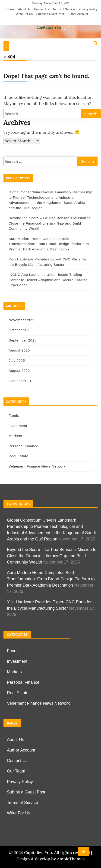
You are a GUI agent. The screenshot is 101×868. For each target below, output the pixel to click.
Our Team (16, 771)
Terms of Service (64, 9)
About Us (24, 9)
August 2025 (19, 350)
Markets (15, 436)
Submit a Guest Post (50, 14)
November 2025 (22, 320)
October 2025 (20, 330)
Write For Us (24, 14)
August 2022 (19, 371)
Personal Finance (23, 446)
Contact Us (41, 9)
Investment (18, 426)
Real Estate (18, 456)
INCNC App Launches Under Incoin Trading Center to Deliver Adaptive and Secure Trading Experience (48, 280)
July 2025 (17, 361)
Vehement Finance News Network (37, 466)
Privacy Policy (88, 9)
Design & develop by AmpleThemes (50, 859)
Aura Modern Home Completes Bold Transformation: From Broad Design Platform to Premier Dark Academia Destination (49, 244)
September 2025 (23, 340)
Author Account (78, 14)
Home (11, 9)
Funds (14, 415)
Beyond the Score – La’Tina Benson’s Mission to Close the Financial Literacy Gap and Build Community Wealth (50, 223)
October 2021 (20, 381)
